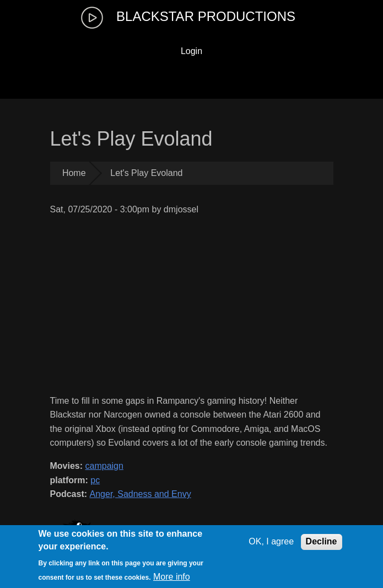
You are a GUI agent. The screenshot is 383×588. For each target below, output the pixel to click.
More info (172, 577)
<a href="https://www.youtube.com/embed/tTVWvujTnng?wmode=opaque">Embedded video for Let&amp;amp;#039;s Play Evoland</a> (192, 305)
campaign (104, 466)
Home (74, 173)
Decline (322, 541)
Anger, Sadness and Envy (141, 494)
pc (95, 480)
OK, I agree (271, 541)
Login (191, 51)
